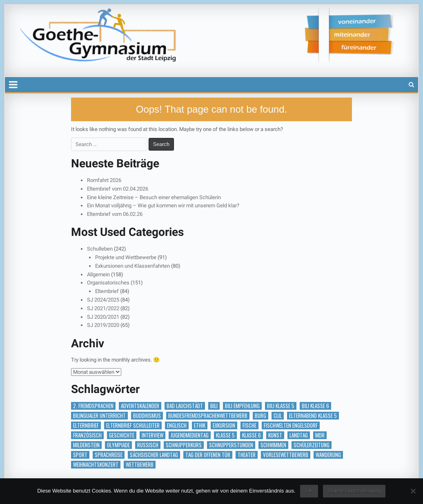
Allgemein (98, 274)
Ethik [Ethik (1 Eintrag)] (200, 425)
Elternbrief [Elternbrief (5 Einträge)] (86, 425)
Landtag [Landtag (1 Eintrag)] (299, 435)
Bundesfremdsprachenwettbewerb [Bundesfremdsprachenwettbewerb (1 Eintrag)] (208, 416)
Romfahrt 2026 (104, 180)
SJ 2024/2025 (103, 300)
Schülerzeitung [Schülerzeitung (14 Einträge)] (312, 445)
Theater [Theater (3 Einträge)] (247, 455)
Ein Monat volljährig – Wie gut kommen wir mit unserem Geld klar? (163, 205)
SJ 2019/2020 (103, 325)
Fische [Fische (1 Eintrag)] (249, 425)
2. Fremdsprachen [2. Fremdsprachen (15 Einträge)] (93, 406)
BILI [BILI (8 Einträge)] (214, 406)
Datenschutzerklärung (354, 491)
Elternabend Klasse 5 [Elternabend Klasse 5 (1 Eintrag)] (313, 416)
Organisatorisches (108, 283)
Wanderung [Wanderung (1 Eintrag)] (328, 455)
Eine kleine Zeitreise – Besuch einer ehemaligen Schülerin (154, 197)
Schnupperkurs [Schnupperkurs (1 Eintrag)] (184, 445)
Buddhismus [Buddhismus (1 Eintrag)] (147, 416)
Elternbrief (107, 291)
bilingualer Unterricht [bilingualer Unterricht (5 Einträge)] (99, 416)
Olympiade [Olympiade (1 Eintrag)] (118, 445)
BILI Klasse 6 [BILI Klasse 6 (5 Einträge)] (315, 406)
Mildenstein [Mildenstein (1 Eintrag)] (86, 445)
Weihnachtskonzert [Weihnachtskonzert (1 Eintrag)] (96, 465)
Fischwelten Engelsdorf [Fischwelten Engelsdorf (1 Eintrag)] (291, 425)
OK (309, 491)
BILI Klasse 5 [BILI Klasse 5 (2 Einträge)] (281, 406)
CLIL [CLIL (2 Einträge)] (278, 416)
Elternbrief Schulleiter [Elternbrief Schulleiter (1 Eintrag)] (133, 425)
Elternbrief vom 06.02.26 (115, 214)
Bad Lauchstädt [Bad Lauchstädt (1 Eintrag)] (185, 406)
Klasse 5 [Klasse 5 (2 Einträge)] (225, 435)
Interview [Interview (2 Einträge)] (153, 435)
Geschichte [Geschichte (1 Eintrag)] (122, 435)
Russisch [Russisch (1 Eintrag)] (148, 445)
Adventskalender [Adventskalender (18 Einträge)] (140, 406)
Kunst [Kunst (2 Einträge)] (275, 435)
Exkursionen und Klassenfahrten (132, 266)
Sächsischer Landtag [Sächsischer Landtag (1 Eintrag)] (154, 455)
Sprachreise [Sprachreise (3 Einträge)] (109, 455)
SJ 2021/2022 (103, 308)
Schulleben (100, 249)
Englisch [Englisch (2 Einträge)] (177, 425)
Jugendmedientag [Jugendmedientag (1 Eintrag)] (190, 435)
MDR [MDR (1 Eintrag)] (320, 435)
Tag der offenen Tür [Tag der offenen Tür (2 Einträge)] (208, 455)
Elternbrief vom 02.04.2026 (118, 189)
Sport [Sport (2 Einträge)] (80, 455)
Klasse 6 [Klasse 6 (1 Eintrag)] (252, 435)
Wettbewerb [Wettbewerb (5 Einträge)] (140, 465)
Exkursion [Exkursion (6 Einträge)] (224, 425)
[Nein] (413, 491)
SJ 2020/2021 (103, 317)
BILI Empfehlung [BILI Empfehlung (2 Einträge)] (242, 406)
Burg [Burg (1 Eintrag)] (260, 416)
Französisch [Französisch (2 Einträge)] (87, 435)
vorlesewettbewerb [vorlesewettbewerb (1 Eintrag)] (286, 455)
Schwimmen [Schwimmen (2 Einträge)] (273, 445)
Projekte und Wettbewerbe (126, 257)
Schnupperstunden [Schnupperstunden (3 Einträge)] (231, 445)
